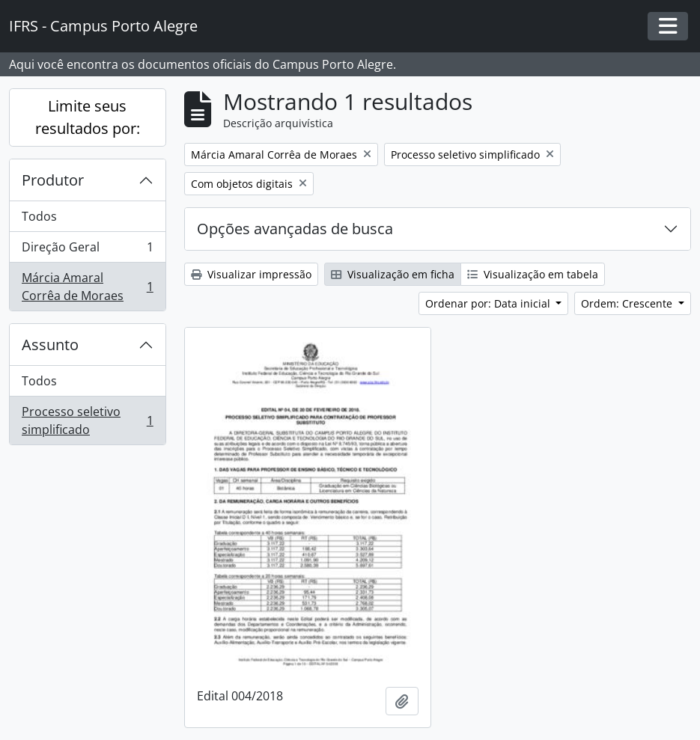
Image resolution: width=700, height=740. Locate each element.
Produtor (53, 180)
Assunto (50, 345)
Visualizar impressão (251, 274)
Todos (39, 216)
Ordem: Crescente (628, 303)
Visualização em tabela (533, 274)
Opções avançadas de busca (295, 229)
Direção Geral (87, 250)
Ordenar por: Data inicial (489, 303)
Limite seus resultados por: (88, 117)
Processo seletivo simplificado (87, 421)
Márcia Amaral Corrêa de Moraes (87, 287)
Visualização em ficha (393, 274)
